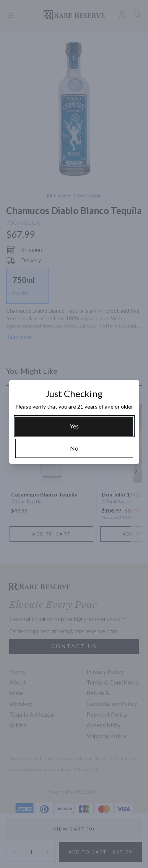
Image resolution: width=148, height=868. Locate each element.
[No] (74, 448)
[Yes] (74, 426)
